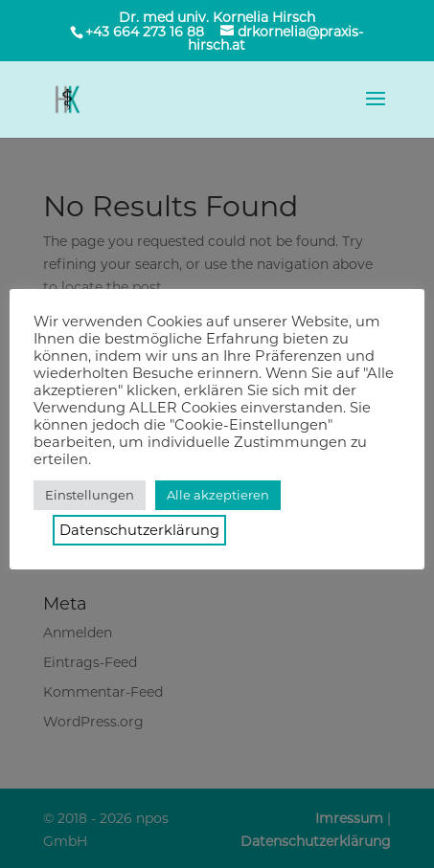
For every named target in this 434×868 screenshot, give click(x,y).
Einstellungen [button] (90, 495)
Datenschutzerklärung (139, 530)
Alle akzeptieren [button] (218, 495)
